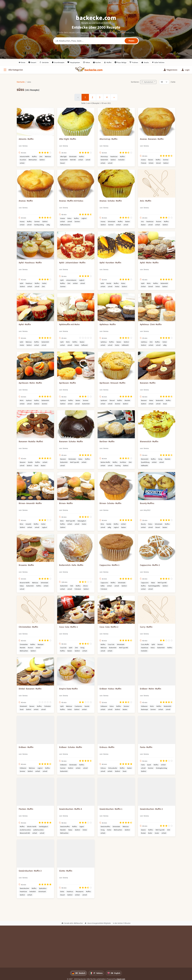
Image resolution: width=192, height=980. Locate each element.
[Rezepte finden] (131, 41)
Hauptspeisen (74, 62)
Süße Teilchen (158, 62)
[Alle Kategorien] (13, 70)
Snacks (145, 62)
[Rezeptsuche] (96, 41)
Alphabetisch (148, 82)
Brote (22, 62)
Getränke (44, 62)
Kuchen (97, 62)
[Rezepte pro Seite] (164, 82)
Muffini (108, 62)
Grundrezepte (58, 62)
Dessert (32, 62)
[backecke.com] (94, 70)
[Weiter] (114, 97)
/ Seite (173, 82)
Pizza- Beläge (121, 62)
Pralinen (134, 62)
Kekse (87, 62)
